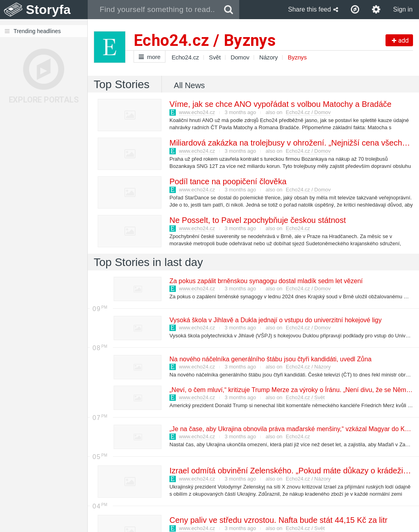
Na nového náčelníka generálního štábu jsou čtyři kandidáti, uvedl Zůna (270, 359)
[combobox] (153, 10)
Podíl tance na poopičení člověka (228, 181)
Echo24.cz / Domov (308, 112)
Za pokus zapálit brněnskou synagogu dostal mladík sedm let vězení (266, 281)
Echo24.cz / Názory (308, 367)
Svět (215, 57)
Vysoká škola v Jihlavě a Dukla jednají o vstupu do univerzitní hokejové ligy (275, 320)
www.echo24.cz (197, 112)
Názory (269, 57)
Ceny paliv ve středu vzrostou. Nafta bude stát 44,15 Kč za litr (278, 520)
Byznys (297, 57)
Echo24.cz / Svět (305, 397)
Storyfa (48, 10)
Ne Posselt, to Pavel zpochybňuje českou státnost (257, 220)
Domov (240, 57)
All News (189, 85)
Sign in (403, 9)
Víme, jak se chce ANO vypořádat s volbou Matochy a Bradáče (280, 104)
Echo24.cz (185, 57)
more (150, 57)
